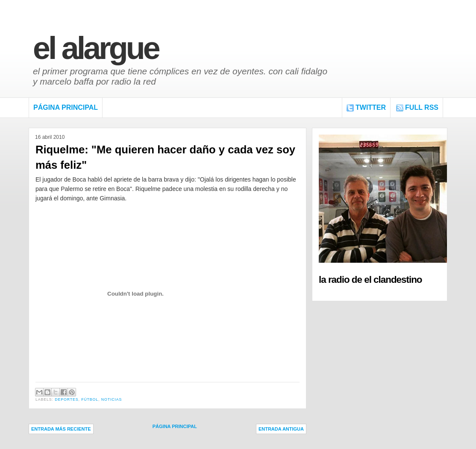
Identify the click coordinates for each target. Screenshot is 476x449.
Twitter (371, 107)
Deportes (66, 399)
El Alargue (96, 48)
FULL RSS (422, 107)
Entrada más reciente (61, 429)
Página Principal (66, 107)
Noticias (112, 399)
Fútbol (90, 399)
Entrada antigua (281, 429)
